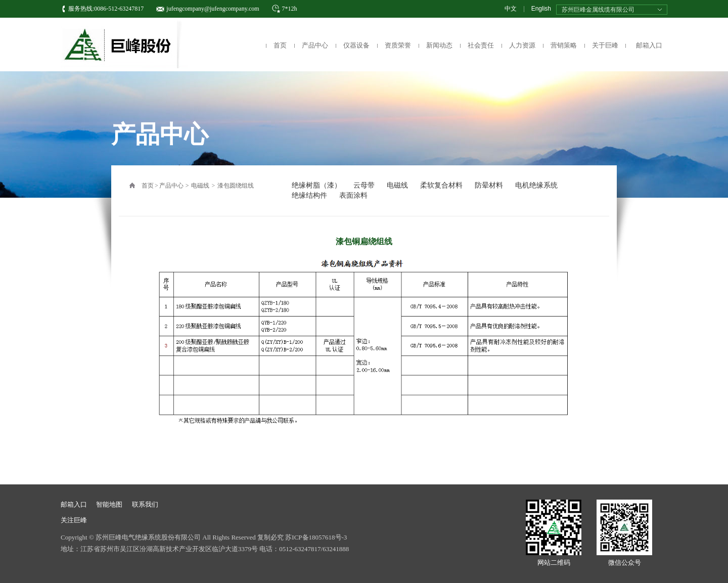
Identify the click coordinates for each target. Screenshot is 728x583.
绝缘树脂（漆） (316, 185)
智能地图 (109, 504)
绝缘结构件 (309, 195)
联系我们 (145, 504)
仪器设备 (356, 45)
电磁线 (200, 186)
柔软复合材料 (441, 185)
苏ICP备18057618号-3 (316, 537)
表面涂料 (353, 195)
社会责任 (481, 45)
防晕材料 (489, 185)
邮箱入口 (649, 45)
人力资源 (522, 45)
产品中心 (315, 45)
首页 (280, 45)
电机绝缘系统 (536, 185)
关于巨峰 (605, 45)
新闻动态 (439, 45)
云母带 (364, 185)
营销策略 (564, 45)
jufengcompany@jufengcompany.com (213, 9)
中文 (511, 9)
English (541, 9)
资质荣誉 (398, 45)
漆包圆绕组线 (236, 186)
